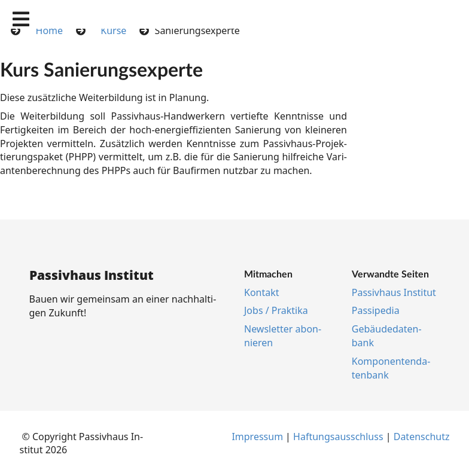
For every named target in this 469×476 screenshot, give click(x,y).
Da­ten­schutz (422, 437)
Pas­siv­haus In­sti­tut (394, 292)
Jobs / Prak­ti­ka (276, 310)
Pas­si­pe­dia (376, 310)
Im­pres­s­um (257, 437)
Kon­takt (262, 292)
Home (50, 30)
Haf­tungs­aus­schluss (338, 437)
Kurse (113, 30)
